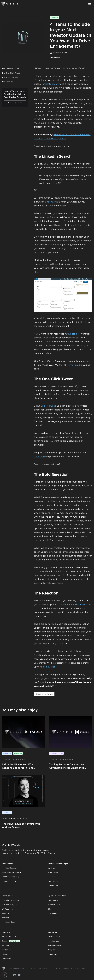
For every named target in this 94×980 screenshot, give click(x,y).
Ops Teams (53, 913)
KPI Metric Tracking (10, 877)
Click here (50, 202)
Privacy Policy (42, 968)
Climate (5, 954)
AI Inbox (6, 913)
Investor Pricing (9, 922)
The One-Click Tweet (11, 73)
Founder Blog (54, 937)
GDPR (33, 968)
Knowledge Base (55, 945)
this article (73, 334)
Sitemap (66, 968)
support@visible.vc (78, 968)
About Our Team (9, 937)
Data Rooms (53, 881)
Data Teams (53, 900)
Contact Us (7, 959)
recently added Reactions (77, 604)
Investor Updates (9, 868)
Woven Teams (74, 365)
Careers (11, 941)
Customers (7, 950)
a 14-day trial (48, 667)
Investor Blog (54, 941)
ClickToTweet (48, 406)
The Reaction (8, 82)
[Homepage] (10, 4)
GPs (50, 909)
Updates (52, 868)
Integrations (53, 954)
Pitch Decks (53, 872)
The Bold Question (10, 77)
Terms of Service (55, 968)
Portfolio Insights (9, 905)
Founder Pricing (9, 881)
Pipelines (52, 877)
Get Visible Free (15, 103)
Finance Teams (54, 905)
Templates (52, 950)
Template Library (50, 84)
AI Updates (7, 918)
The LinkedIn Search (11, 69)
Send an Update (44, 694)
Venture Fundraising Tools (13, 872)
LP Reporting (8, 909)
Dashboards (53, 886)
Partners (6, 945)
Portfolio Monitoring (11, 900)
